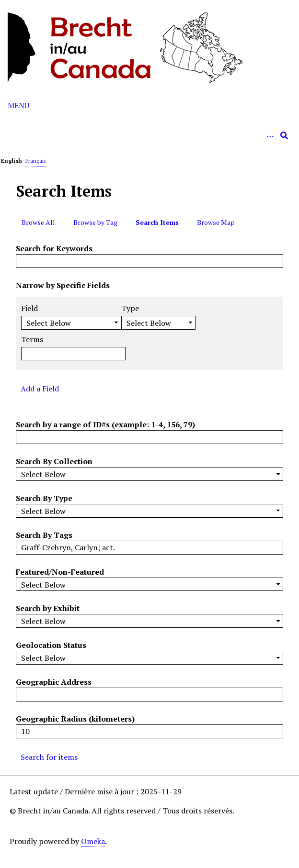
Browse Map (216, 222)
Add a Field (40, 389)
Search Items (157, 222)
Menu (18, 105)
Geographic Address (54, 682)
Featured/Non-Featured (60, 572)
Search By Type (44, 498)
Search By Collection (54, 461)
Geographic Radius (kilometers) (75, 719)
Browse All (38, 222)
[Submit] (284, 135)
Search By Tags (44, 535)
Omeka (93, 841)
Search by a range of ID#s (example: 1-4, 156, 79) (105, 424)
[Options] (270, 135)
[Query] (149, 135)
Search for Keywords (54, 248)
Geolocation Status (51, 645)
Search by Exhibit (48, 608)
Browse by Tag (95, 222)
